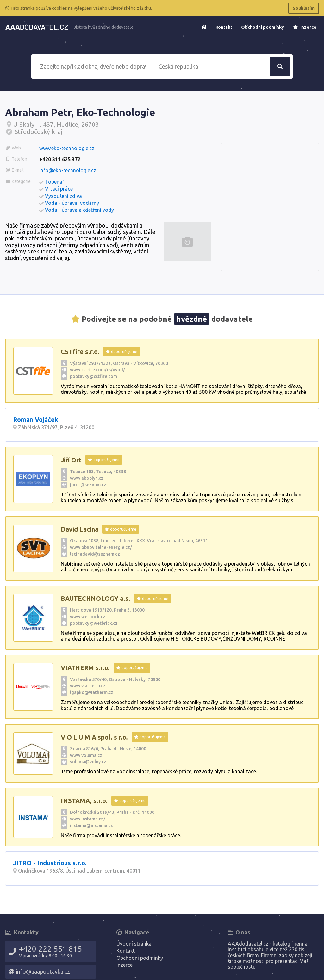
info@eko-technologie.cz (68, 170)
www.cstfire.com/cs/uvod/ (97, 370)
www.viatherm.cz (88, 686)
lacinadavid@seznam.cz (95, 554)
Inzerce (305, 27)
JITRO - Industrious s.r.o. (50, 863)
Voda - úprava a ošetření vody (79, 210)
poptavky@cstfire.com (93, 376)
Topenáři (55, 182)
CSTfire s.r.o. (80, 352)
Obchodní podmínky (263, 27)
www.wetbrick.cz (88, 617)
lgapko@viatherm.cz (92, 692)
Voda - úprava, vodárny (72, 203)
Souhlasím (304, 8)
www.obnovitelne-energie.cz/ (101, 547)
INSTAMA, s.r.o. (84, 801)
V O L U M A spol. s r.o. (94, 737)
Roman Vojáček (36, 420)
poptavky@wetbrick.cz (94, 623)
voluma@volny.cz (88, 762)
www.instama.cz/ (88, 819)
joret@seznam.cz (88, 485)
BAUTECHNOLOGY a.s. (96, 598)
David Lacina (80, 529)
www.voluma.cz (86, 755)
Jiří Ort (71, 460)
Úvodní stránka (134, 944)
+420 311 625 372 (60, 159)
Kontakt (224, 27)
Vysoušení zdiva (63, 196)
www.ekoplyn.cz (87, 478)
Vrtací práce (59, 189)
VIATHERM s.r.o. (85, 668)
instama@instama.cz (91, 825)
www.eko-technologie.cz (67, 148)
